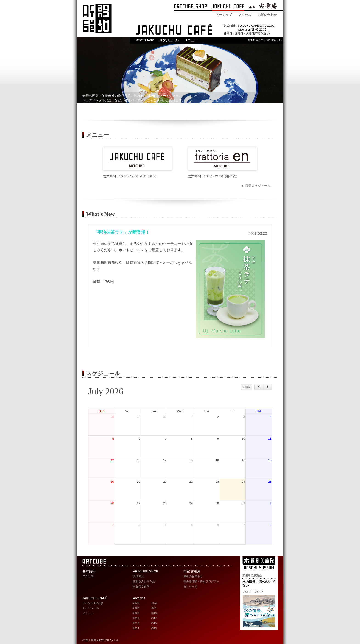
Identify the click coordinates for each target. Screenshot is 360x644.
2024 (154, 603)
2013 (154, 628)
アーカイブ (224, 15)
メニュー (191, 40)
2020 (136, 613)
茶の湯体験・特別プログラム (201, 581)
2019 (154, 613)
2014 (136, 628)
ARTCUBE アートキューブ (97, 18)
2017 (154, 618)
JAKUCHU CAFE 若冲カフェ (174, 29)
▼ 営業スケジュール (256, 186)
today (247, 387)
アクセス (245, 15)
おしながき (190, 586)
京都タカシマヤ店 (144, 581)
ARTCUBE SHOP (190, 7)
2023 (136, 608)
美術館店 (138, 576)
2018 (136, 618)
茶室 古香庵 (263, 7)
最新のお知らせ (193, 576)
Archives (139, 598)
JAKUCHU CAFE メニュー (138, 159)
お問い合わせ (267, 15)
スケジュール (169, 40)
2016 (136, 623)
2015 (154, 623)
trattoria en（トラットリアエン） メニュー (222, 159)
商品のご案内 (141, 586)
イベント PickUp (93, 603)
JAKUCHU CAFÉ (95, 598)
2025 (136, 603)
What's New (145, 40)
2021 (154, 608)
